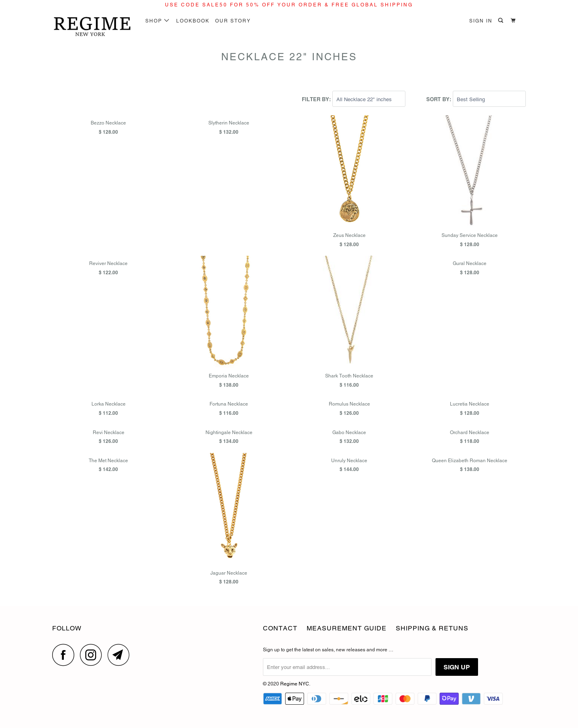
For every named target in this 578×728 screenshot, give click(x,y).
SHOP (158, 21)
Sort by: (440, 99)
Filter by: (317, 99)
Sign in (481, 21)
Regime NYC (295, 684)
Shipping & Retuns (432, 628)
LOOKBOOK (193, 21)
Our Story (233, 21)
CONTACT (280, 628)
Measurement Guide (347, 628)
